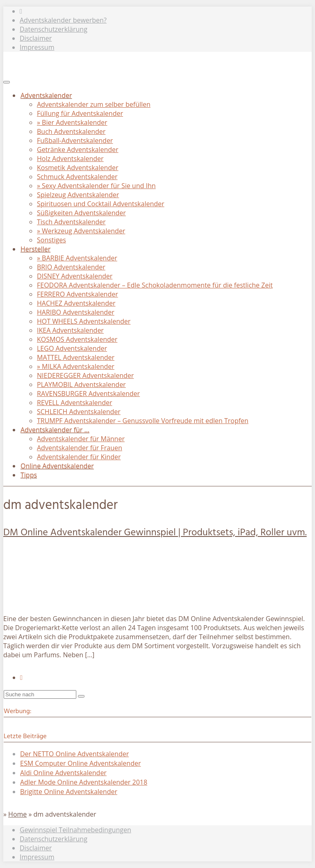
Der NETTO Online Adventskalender (74, 754)
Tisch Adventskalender (71, 222)
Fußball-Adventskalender (75, 140)
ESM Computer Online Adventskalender (80, 763)
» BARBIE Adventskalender (77, 258)
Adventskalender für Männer (81, 439)
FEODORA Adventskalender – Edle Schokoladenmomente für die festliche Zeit (155, 285)
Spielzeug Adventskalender (78, 195)
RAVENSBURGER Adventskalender (88, 394)
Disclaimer (36, 38)
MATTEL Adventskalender (76, 357)
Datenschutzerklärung (54, 29)
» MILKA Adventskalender (76, 366)
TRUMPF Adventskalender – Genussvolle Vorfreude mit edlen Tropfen (143, 421)
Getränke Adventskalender (78, 150)
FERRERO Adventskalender (78, 294)
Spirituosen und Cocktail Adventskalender (101, 204)
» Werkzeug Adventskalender (81, 231)
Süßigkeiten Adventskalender (81, 213)
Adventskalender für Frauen (80, 448)
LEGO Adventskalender (72, 348)
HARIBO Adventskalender (76, 312)
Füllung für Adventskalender (80, 113)
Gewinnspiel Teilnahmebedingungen (75, 830)
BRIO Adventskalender (71, 267)
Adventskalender (46, 95)
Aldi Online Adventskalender (63, 773)
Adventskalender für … (55, 430)
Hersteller (35, 249)
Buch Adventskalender (71, 131)
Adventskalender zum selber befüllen (94, 104)
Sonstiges (51, 240)
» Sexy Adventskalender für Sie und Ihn (96, 186)
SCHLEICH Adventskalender (79, 412)
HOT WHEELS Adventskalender (84, 321)
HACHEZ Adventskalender (76, 303)
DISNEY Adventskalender (75, 276)
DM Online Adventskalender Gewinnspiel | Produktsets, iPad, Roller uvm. (155, 533)
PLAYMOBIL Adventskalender (81, 384)
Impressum (37, 47)
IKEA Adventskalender (70, 330)
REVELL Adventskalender (75, 403)
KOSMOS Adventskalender (77, 339)
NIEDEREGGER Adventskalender (85, 375)
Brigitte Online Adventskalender (69, 792)
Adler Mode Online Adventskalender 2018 (84, 782)
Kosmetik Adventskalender (78, 168)
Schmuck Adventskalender (77, 177)
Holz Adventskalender (70, 159)
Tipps (29, 475)
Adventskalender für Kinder (79, 457)
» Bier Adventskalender (72, 122)
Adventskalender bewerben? (63, 20)
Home (17, 814)
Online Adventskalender (57, 466)
